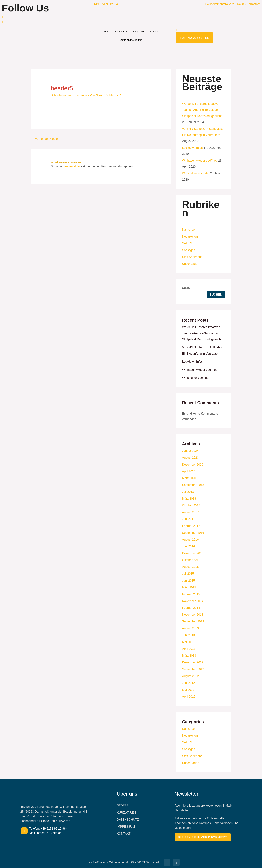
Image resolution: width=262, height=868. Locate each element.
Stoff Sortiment (192, 256)
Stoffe (107, 32)
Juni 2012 (189, 680)
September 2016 (193, 531)
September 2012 (193, 666)
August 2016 (191, 538)
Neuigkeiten (138, 32)
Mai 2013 (188, 639)
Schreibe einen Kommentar (69, 95)
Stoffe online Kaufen (131, 40)
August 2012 (191, 673)
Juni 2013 (189, 632)
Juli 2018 (188, 490)
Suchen (187, 287)
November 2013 (193, 612)
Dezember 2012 (193, 659)
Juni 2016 (189, 544)
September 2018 (193, 483)
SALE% (187, 243)
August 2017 (191, 510)
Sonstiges (189, 249)
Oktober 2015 (191, 558)
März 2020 (189, 477)
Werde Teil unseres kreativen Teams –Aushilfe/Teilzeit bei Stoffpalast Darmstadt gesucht (202, 110)
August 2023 (191, 456)
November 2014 (193, 598)
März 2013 (189, 653)
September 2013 (193, 619)
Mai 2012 (188, 686)
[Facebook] (44, 17)
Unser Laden (191, 263)
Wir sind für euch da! (196, 173)
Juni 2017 (189, 517)
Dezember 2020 (193, 463)
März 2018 (189, 497)
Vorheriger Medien (45, 139)
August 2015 (191, 565)
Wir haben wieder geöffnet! (200, 160)
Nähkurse (189, 229)
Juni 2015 (189, 578)
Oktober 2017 (191, 504)
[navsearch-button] (177, 30)
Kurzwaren (121, 32)
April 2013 (189, 646)
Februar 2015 (191, 592)
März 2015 (189, 585)
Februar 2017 (191, 524)
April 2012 (189, 693)
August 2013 (191, 625)
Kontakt (154, 32)
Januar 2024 (190, 449)
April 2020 (189, 470)
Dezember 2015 (193, 551)
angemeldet (72, 166)
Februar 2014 (191, 605)
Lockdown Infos (193, 147)
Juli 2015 (188, 571)
